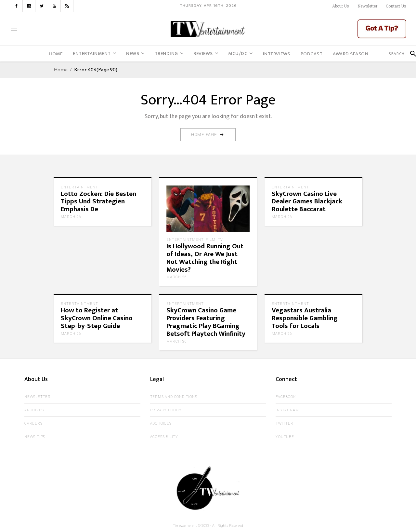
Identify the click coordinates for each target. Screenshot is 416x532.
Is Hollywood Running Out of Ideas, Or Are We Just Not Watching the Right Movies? (205, 258)
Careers (33, 423)
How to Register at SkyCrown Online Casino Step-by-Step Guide (97, 318)
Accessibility (164, 437)
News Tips (35, 437)
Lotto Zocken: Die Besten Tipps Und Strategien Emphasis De (98, 202)
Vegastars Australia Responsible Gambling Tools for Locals (305, 318)
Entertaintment (79, 187)
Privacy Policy (166, 410)
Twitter (285, 423)
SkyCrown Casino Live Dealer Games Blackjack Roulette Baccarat (307, 202)
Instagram (287, 410)
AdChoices (161, 423)
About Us (341, 6)
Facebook (286, 397)
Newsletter (367, 6)
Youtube (285, 437)
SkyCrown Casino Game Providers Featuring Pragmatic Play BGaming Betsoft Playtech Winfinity (206, 322)
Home (61, 70)
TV (220, 240)
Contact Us (396, 6)
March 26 (71, 217)
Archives (34, 410)
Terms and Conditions (174, 397)
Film (211, 240)
